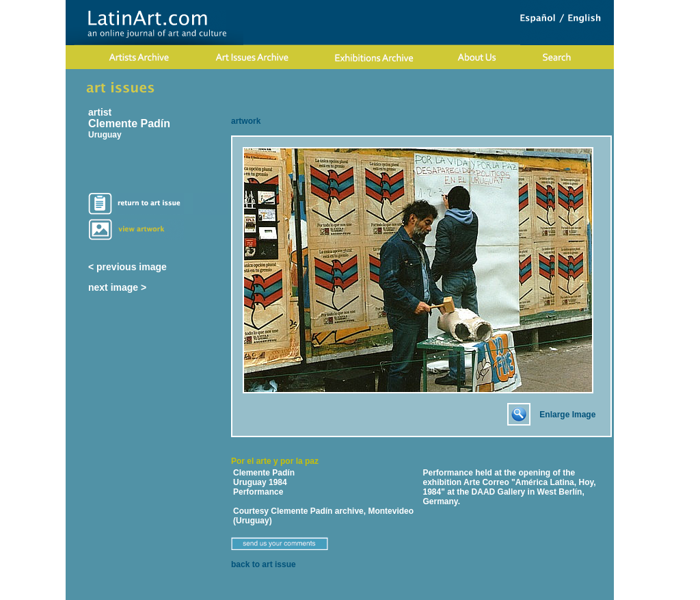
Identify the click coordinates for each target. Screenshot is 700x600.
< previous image (127, 267)
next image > (117, 287)
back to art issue (264, 564)
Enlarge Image (567, 415)
